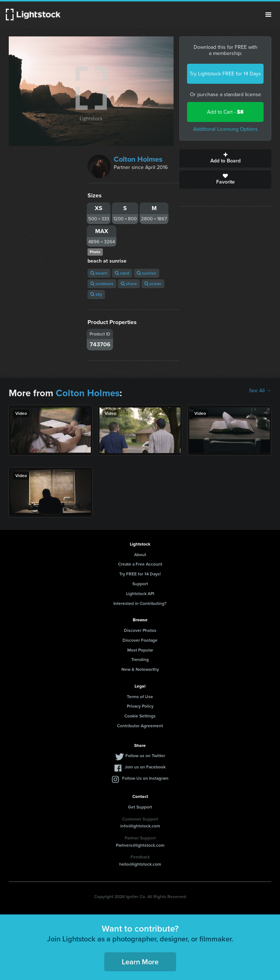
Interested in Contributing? (140, 603)
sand (122, 273)
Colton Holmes (138, 159)
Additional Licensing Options (225, 129)
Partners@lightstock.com (140, 845)
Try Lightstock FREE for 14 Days (225, 74)
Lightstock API (140, 594)
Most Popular (140, 650)
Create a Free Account (140, 564)
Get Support (140, 807)
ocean (153, 284)
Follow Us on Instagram (145, 778)
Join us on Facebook (145, 767)
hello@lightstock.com (140, 864)
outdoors (102, 284)
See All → (260, 391)
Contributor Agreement (140, 726)
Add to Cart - (225, 112)
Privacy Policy (140, 706)
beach (99, 273)
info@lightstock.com (140, 826)
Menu (268, 15)
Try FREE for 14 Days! (140, 574)
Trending (140, 660)
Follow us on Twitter (145, 756)
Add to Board (225, 158)
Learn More (140, 962)
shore (129, 284)
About (140, 555)
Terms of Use (140, 697)
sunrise (147, 273)
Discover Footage (140, 640)
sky (96, 294)
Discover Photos (140, 630)
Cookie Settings (140, 716)
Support (140, 584)
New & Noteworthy (140, 669)
